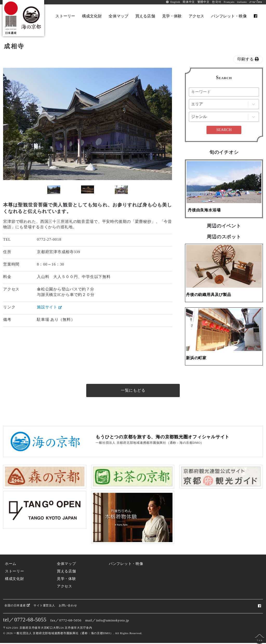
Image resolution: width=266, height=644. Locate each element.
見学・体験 (66, 580)
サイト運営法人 (44, 606)
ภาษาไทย (256, 2)
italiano (242, 2)
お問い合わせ (68, 606)
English (175, 2)
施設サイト (49, 307)
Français (229, 2)
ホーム (11, 565)
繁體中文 (204, 2)
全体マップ (66, 565)
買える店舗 (66, 572)
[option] (88, 124)
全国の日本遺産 (17, 606)
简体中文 (189, 2)
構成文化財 (15, 580)
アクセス (65, 587)
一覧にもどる (133, 391)
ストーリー (15, 572)
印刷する (248, 59)
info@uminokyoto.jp (113, 621)
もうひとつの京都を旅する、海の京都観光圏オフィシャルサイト (162, 438)
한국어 (217, 2)
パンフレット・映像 (126, 565)
